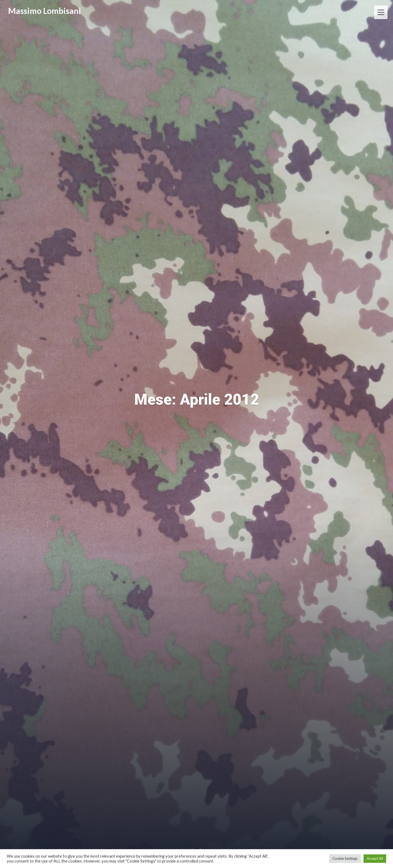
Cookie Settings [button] (345, 858)
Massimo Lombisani (45, 11)
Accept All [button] (375, 858)
